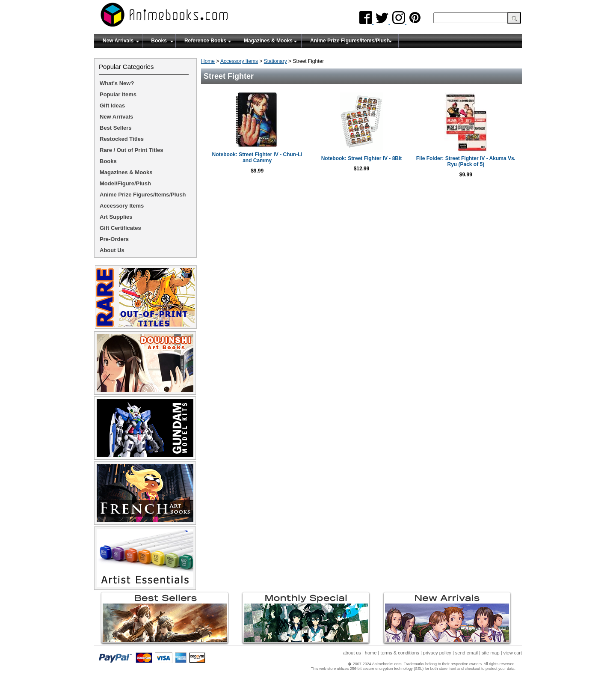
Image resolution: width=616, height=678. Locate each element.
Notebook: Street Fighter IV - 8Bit (362, 158)
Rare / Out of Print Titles (132, 150)
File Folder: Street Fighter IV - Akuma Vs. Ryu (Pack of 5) (466, 161)
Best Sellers (115, 128)
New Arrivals (118, 41)
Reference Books (205, 41)
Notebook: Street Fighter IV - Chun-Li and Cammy (257, 158)
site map (491, 653)
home (371, 653)
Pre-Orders (114, 239)
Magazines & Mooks (268, 41)
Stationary (275, 61)
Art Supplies (116, 217)
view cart (513, 653)
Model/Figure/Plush (125, 183)
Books (159, 41)
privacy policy (437, 653)
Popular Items (118, 94)
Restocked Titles (122, 139)
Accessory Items (239, 61)
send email (466, 653)
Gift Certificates (120, 228)
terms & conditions (400, 653)
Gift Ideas (112, 106)
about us (352, 653)
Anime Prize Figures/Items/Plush (350, 41)
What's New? (117, 83)
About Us (112, 250)
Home (208, 61)
